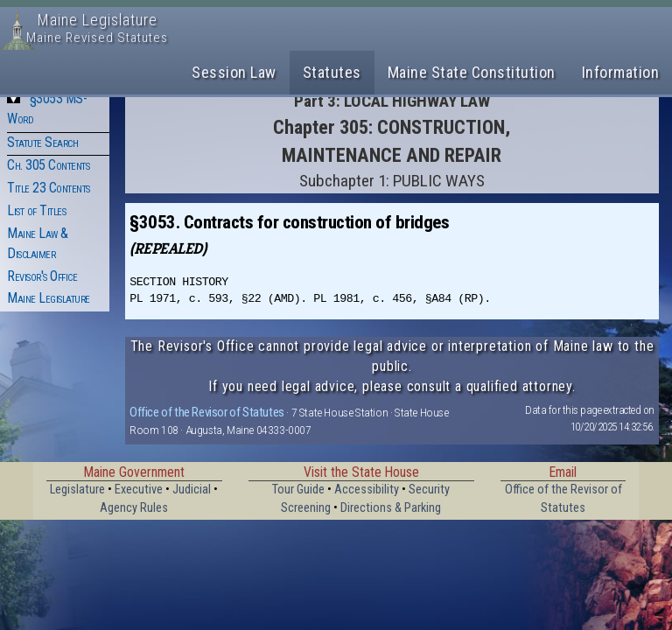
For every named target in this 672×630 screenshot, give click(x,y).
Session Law (234, 72)
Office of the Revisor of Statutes (207, 412)
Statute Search (42, 142)
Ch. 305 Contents (48, 165)
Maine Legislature (49, 298)
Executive (139, 490)
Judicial (192, 490)
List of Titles (36, 210)
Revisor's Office (42, 276)
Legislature (77, 490)
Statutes (332, 72)
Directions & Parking (391, 508)
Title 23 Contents (49, 188)
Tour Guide (298, 490)
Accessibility (367, 490)
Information (621, 72)
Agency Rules (134, 508)
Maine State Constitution (472, 72)
